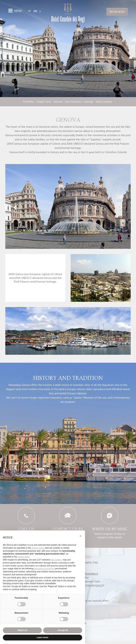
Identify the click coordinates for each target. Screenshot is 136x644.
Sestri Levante (104, 102)
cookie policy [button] (24, 557)
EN (35, 11)
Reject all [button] (22, 630)
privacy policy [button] (38, 548)
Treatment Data (90, 585)
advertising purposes (44, 569)
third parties (56, 560)
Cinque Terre (44, 102)
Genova (58, 102)
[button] (15, 208)
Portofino (29, 102)
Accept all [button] (63, 630)
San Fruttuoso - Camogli (79, 102)
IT (30, 11)
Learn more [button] (42, 637)
